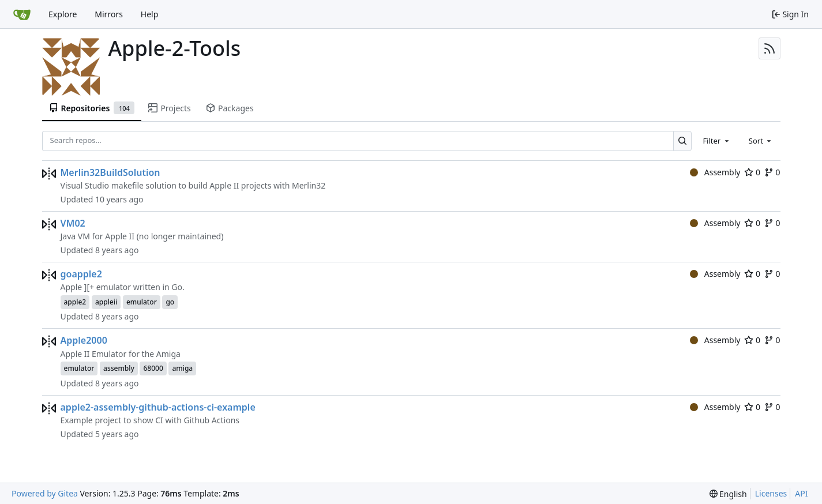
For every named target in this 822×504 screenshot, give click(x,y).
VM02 (73, 223)
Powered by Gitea (45, 493)
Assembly (715, 172)
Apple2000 (84, 340)
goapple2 (81, 274)
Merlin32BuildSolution (110, 172)
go (170, 302)
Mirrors (109, 14)
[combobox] (716, 141)
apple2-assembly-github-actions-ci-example (158, 407)
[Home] (22, 14)
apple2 (75, 302)
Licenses (771, 493)
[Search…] (683, 141)
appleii (106, 302)
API (801, 493)
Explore (63, 14)
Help (150, 14)
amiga (182, 368)
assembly (119, 368)
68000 (153, 368)
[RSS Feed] (770, 48)
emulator (142, 302)
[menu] (728, 494)
